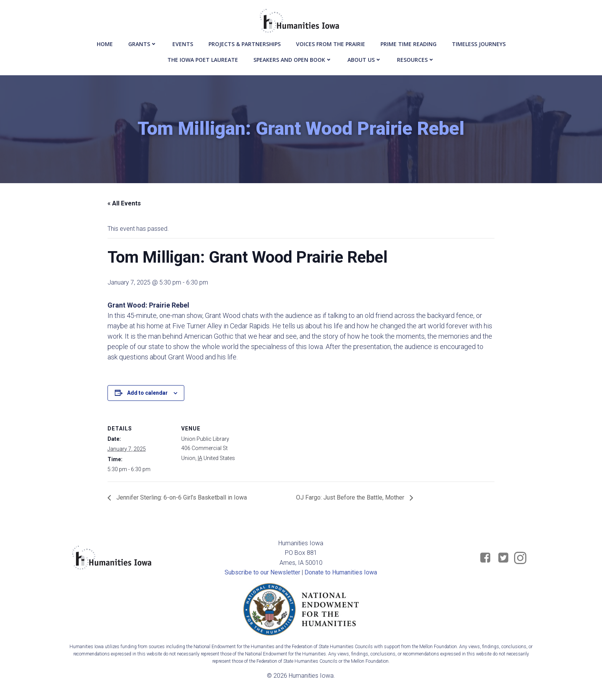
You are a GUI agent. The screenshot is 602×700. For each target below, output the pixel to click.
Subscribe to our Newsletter (263, 574)
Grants (143, 42)
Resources (416, 58)
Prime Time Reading (408, 42)
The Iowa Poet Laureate (203, 58)
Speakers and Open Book (293, 58)
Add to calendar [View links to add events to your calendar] (147, 394)
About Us (365, 58)
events (183, 42)
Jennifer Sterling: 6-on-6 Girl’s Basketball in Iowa (181, 499)
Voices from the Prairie (331, 42)
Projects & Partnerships (245, 42)
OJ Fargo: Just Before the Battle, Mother (351, 499)
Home (105, 42)
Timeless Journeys (479, 42)
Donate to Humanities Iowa (341, 574)
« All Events (124, 204)
